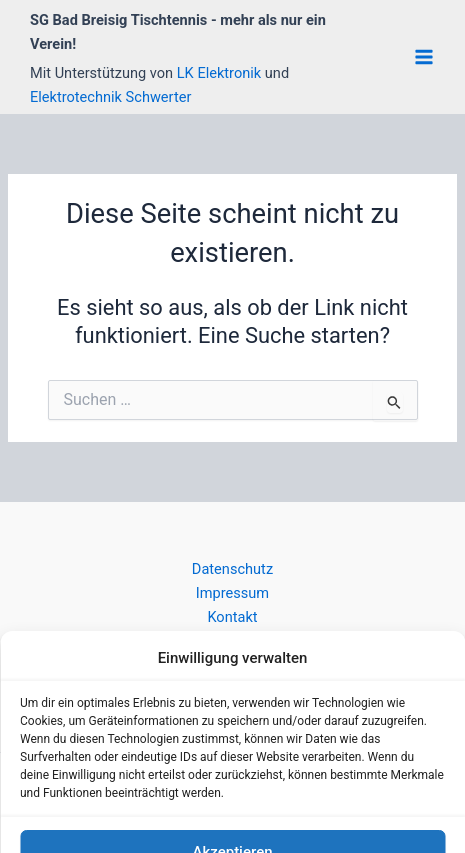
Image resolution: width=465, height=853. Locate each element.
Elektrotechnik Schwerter (110, 97)
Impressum (232, 593)
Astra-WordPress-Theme (346, 798)
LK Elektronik (221, 73)
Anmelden (233, 675)
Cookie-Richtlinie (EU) (233, 641)
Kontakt (232, 617)
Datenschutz (232, 569)
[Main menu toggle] (424, 57)
